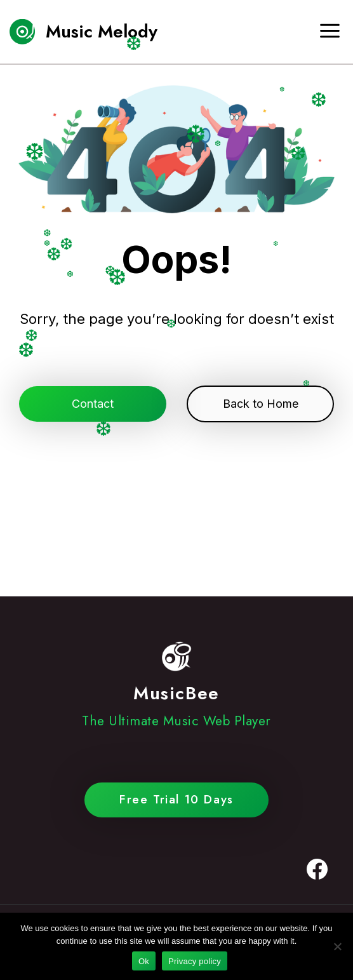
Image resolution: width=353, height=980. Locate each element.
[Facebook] (317, 869)
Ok (144, 961)
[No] (337, 946)
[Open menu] (334, 31)
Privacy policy (195, 961)
